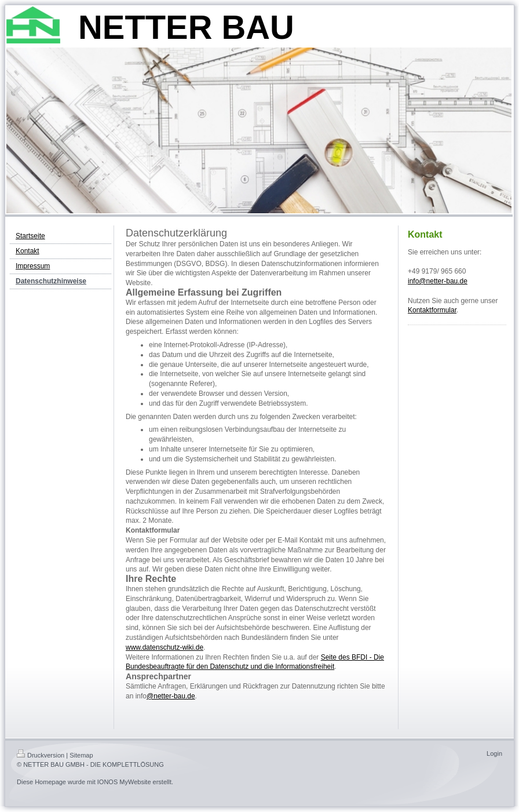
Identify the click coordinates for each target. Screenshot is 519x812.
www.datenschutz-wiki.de (165, 647)
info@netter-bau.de (438, 281)
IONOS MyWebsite (124, 782)
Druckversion (41, 755)
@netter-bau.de (171, 696)
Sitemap (81, 755)
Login (494, 753)
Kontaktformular (432, 310)
